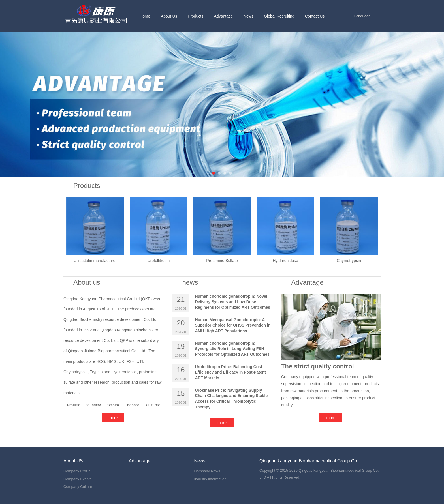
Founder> (93, 405)
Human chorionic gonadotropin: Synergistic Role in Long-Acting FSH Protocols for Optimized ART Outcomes (232, 349)
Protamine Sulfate (222, 261)
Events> (113, 405)
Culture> (153, 405)
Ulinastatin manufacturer (95, 261)
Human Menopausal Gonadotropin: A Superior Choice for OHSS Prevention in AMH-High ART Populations (233, 325)
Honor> (133, 405)
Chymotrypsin (349, 261)
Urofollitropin (159, 261)
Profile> (73, 405)
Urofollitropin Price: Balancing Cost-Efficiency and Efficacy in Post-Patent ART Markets (231, 372)
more (113, 418)
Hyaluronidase (285, 261)
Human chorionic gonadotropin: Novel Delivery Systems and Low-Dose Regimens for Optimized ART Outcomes (233, 302)
